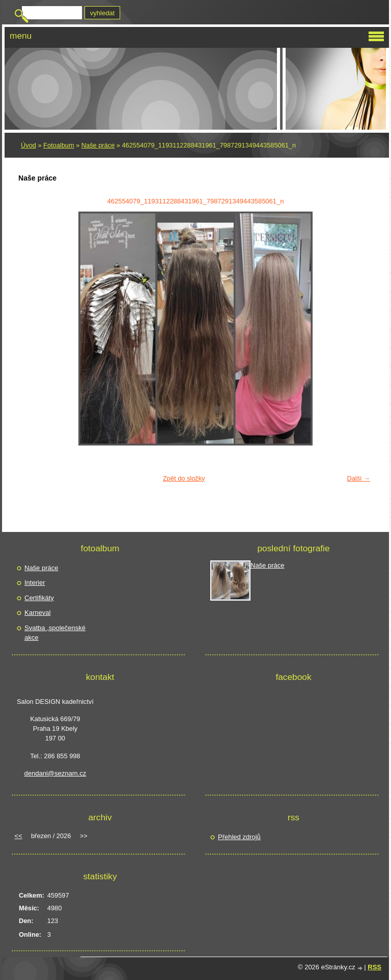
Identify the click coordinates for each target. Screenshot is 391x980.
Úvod (29, 145)
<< (18, 836)
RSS (374, 967)
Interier (35, 583)
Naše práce (98, 145)
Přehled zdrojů (239, 837)
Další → (358, 478)
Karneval (37, 613)
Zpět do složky (184, 478)
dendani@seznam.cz (55, 773)
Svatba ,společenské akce (55, 633)
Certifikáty (39, 598)
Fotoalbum (59, 145)
